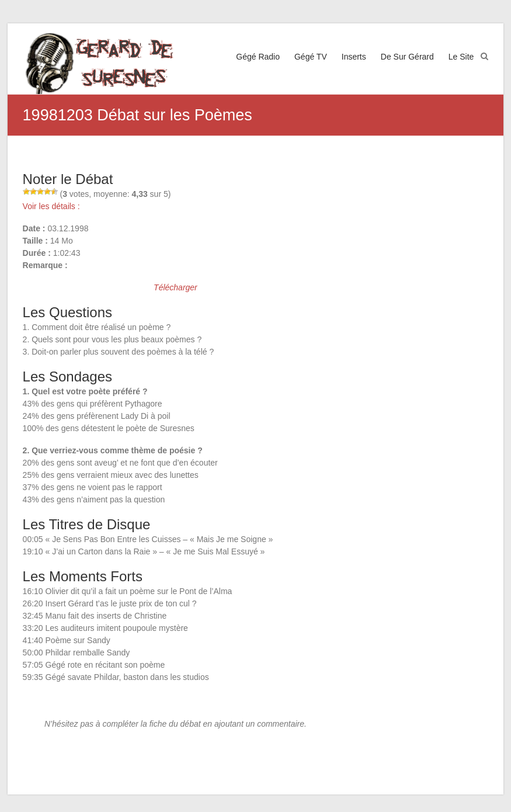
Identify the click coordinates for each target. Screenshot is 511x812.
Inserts (354, 57)
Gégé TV (311, 57)
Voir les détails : (51, 206)
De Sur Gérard (407, 57)
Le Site (461, 57)
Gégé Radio (258, 57)
